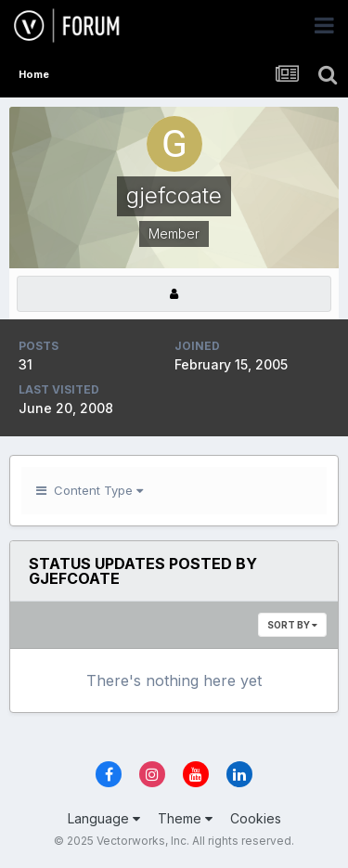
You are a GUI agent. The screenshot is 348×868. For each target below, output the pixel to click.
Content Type (90, 490)
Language (104, 818)
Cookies (256, 818)
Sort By (292, 625)
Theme (185, 818)
